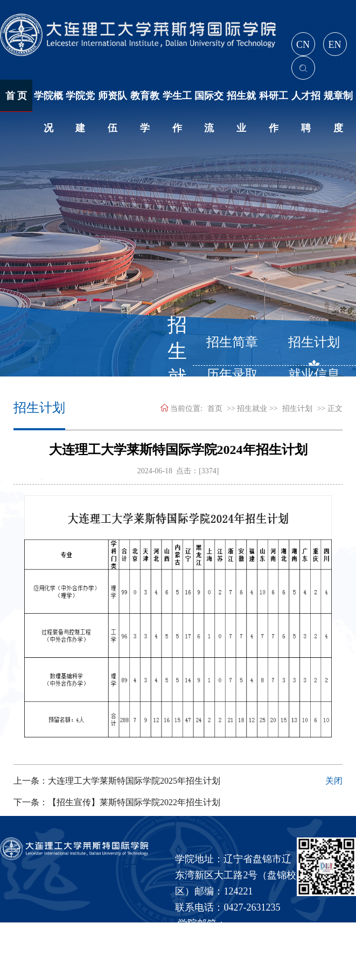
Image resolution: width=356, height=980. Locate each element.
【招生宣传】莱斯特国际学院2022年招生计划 (134, 802)
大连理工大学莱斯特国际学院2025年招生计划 (134, 781)
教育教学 (145, 101)
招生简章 (232, 342)
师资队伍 (113, 101)
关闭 (334, 781)
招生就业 (241, 101)
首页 (215, 409)
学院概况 (48, 101)
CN (303, 45)
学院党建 (80, 101)
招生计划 (314, 342)
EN (335, 45)
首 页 (16, 96)
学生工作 (177, 101)
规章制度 (338, 101)
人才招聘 (306, 101)
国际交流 (209, 101)
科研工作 (274, 101)
